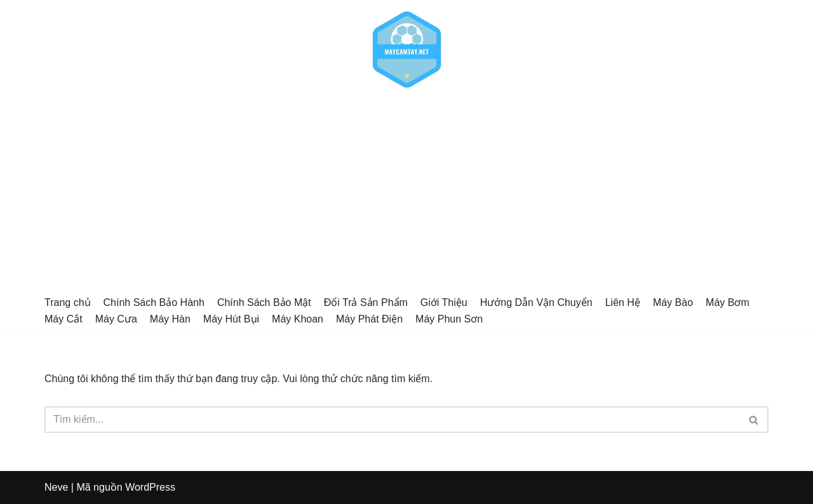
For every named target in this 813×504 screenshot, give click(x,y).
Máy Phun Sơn (449, 319)
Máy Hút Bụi (231, 319)
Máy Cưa (116, 319)
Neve (56, 487)
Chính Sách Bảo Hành (154, 302)
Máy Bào (673, 302)
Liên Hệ (623, 302)
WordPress (150, 487)
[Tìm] (392, 420)
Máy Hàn (170, 319)
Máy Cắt (64, 319)
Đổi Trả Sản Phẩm (366, 302)
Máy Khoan (298, 319)
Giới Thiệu (444, 302)
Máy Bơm (728, 302)
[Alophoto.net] (406, 50)
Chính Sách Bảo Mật (264, 302)
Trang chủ (68, 302)
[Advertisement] (406, 194)
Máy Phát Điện (369, 319)
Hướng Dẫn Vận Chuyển (536, 302)
